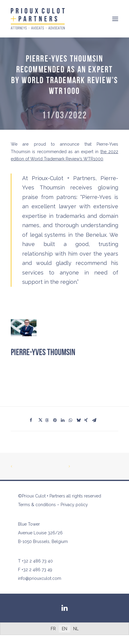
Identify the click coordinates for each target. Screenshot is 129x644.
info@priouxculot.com (40, 578)
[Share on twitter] (41, 420)
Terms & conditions (37, 505)
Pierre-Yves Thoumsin (43, 352)
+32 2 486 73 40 (37, 561)
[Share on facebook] (33, 420)
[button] (115, 19)
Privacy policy (74, 505)
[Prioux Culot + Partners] (38, 19)
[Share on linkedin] (64, 420)
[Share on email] (96, 420)
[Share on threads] (49, 420)
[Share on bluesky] (80, 420)
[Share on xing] (88, 420)
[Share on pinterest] (57, 420)
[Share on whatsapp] (72, 420)
